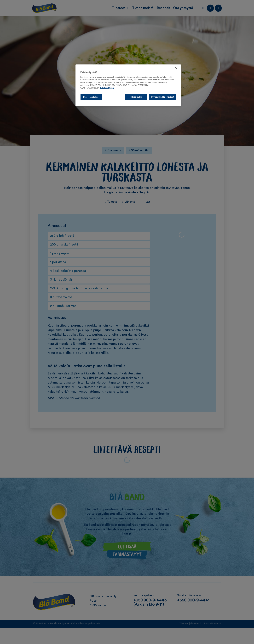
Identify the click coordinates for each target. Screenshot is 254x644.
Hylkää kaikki (136, 97)
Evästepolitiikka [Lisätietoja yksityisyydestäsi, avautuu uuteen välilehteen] (107, 88)
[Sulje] (176, 68)
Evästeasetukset (91, 97)
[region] (128, 85)
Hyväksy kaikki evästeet (163, 97)
